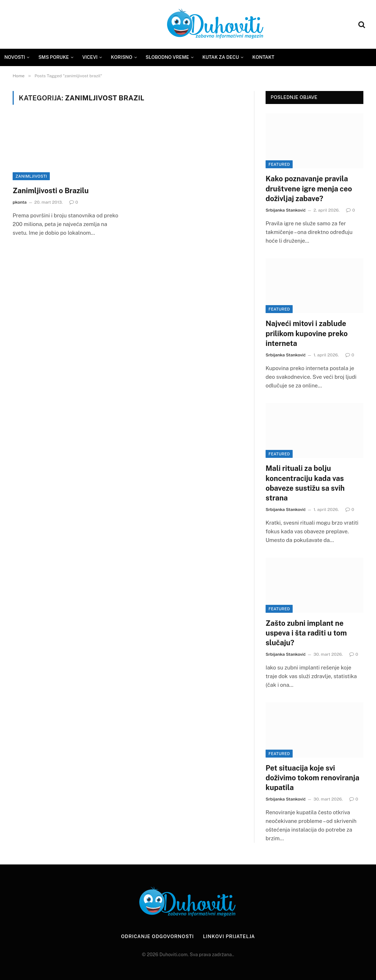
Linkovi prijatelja (229, 936)
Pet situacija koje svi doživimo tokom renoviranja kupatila (312, 778)
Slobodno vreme (167, 57)
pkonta (20, 202)
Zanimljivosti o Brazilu (51, 191)
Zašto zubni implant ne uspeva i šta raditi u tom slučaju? (306, 633)
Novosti (15, 57)
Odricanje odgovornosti (157, 936)
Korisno (121, 57)
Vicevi (90, 57)
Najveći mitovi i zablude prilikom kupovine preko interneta (307, 333)
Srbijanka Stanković (286, 210)
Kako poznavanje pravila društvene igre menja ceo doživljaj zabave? (309, 188)
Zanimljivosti (31, 176)
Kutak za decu (221, 57)
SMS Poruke (54, 57)
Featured (279, 164)
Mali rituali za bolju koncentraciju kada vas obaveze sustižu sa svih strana (305, 483)
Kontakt (263, 57)
